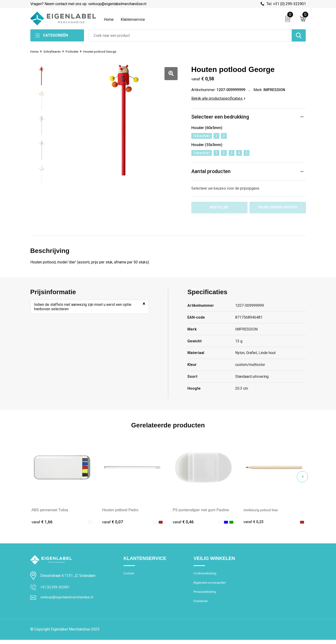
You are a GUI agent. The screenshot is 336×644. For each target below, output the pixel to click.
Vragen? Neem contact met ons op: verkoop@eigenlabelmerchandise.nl (88, 4)
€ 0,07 (112, 523)
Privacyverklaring (206, 595)
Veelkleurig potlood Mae (263, 511)
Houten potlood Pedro (120, 511)
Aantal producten (211, 172)
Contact (130, 575)
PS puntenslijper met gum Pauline (201, 511)
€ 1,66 (42, 523)
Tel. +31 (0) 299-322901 (286, 4)
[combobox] (190, 35)
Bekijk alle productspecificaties (218, 98)
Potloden (76, 51)
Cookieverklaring (206, 575)
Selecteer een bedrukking (220, 117)
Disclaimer (201, 605)
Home (109, 19)
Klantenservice (133, 19)
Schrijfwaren (54, 51)
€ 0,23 (254, 523)
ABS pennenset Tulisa (50, 511)
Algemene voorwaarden (212, 585)
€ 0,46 (183, 523)
